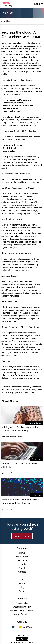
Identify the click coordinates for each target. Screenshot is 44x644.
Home (22, 553)
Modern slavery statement (22, 611)
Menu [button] (38, 4)
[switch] (15, 627)
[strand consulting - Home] (8, 4)
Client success (22, 560)
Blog (22, 587)
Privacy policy (22, 603)
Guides (22, 591)
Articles (22, 584)
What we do (22, 557)
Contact (22, 572)
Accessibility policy (22, 607)
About (22, 568)
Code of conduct (22, 614)
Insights (22, 564)
